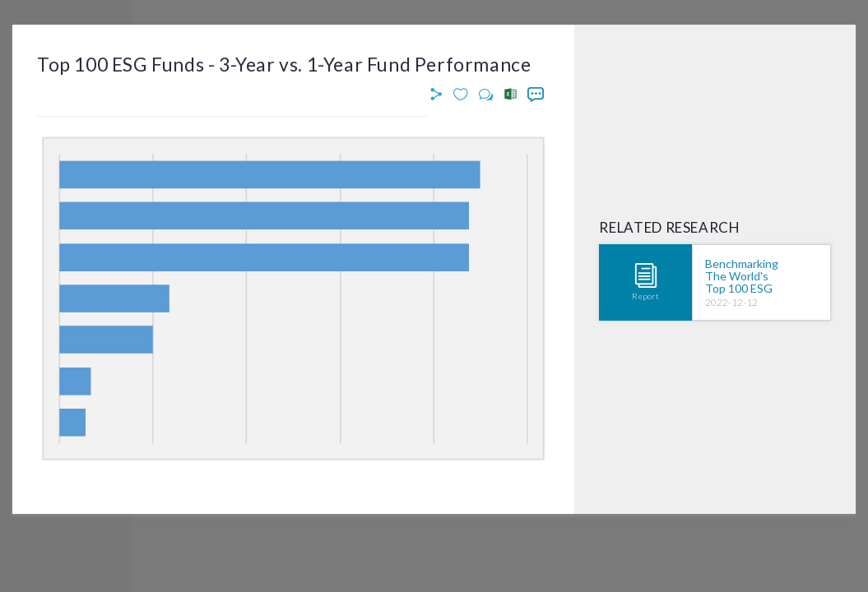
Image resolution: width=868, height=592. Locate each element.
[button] (439, 95)
